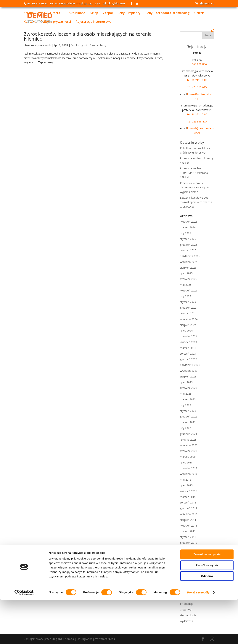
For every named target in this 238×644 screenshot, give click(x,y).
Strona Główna (34, 13)
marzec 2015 (188, 497)
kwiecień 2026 (189, 222)
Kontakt (30, 22)
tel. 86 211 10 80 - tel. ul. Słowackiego (51, 3)
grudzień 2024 (189, 308)
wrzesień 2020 (189, 445)
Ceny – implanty (129, 13)
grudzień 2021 (189, 434)
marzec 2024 (188, 348)
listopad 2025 (188, 250)
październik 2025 (190, 256)
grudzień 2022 (189, 416)
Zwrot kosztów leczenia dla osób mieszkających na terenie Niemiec (88, 36)
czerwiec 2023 (189, 388)
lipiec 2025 (186, 273)
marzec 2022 (188, 422)
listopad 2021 (188, 440)
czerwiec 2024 (189, 336)
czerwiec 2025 (189, 279)
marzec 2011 (188, 531)
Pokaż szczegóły (198, 637)
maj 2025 (186, 285)
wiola (48, 45)
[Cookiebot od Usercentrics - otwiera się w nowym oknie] (24, 637)
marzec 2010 (188, 554)
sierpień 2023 (188, 376)
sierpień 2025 (188, 268)
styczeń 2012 (188, 502)
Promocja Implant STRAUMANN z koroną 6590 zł (194, 173)
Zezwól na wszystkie (207, 598)
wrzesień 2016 (189, 474)
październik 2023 (190, 365)
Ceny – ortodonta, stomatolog (167, 13)
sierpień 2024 (188, 325)
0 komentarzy (98, 45)
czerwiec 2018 (189, 468)
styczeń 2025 (188, 302)
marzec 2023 (188, 399)
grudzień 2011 (189, 508)
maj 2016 (186, 480)
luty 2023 (185, 405)
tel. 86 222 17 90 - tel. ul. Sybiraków (102, 3)
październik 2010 (190, 548)
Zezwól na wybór (207, 609)
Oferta (55, 13)
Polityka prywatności (56, 22)
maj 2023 (186, 394)
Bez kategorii (79, 45)
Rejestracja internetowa (94, 22)
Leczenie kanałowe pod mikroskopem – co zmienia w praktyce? (196, 202)
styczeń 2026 (188, 239)
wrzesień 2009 (189, 571)
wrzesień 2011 (189, 514)
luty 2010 (185, 560)
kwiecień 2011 (189, 526)
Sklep (94, 13)
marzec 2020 (188, 457)
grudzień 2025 (189, 245)
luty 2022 (185, 428)
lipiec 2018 (186, 462)
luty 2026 (185, 233)
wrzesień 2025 (189, 262)
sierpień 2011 (188, 520)
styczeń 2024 (188, 354)
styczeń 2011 (188, 537)
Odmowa (207, 620)
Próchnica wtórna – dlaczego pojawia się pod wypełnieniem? (195, 188)
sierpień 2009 (188, 577)
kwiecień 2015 (189, 491)
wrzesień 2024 (189, 319)
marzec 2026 (188, 227)
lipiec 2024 (186, 330)
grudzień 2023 (189, 359)
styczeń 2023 (188, 411)
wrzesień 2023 (189, 371)
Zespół (108, 13)
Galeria (199, 13)
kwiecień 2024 (189, 342)
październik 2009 (190, 566)
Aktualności (77, 13)
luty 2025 (185, 296)
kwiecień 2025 (189, 290)
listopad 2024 (188, 313)
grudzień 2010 (189, 543)
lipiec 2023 (186, 382)
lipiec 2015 (186, 485)
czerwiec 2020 (189, 451)
